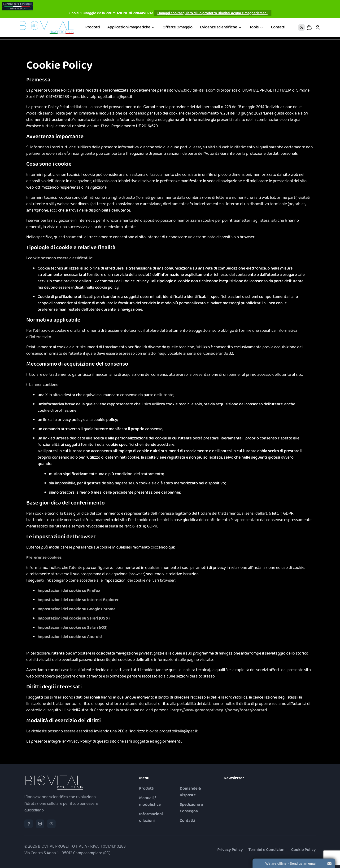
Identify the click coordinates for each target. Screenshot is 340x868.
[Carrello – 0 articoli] (309, 27)
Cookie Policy (304, 850)
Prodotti (93, 27)
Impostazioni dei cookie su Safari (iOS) (72, 628)
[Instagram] (40, 824)
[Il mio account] (318, 27)
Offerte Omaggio (178, 27)
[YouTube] (51, 824)
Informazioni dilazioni (151, 817)
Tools (256, 27)
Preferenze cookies (44, 558)
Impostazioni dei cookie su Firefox (69, 591)
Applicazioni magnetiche (131, 27)
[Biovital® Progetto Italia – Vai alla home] (46, 27)
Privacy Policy (230, 850)
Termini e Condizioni (267, 850)
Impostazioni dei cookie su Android (70, 637)
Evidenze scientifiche (221, 27)
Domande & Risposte (190, 792)
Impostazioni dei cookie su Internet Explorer (78, 600)
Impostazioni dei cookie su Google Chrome (77, 609)
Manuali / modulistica (150, 801)
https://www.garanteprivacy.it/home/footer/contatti (219, 710)
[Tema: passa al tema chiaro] (301, 27)
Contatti (278, 27)
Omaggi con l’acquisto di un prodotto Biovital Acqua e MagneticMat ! (213, 13)
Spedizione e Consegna (191, 808)
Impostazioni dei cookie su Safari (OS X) (74, 618)
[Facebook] (29, 824)
